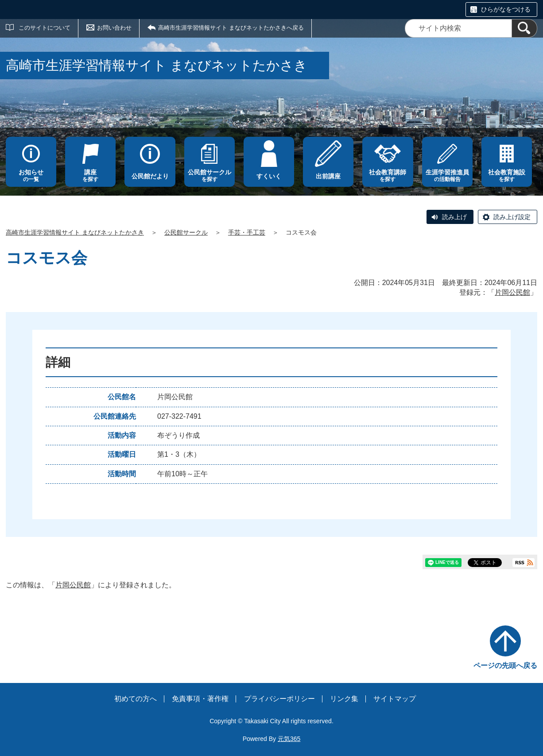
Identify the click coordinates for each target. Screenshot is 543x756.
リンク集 (344, 699)
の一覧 (31, 175)
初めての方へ (136, 699)
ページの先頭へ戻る (505, 665)
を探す (90, 175)
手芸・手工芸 (247, 232)
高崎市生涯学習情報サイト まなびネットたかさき (75, 232)
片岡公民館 (512, 292)
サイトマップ (395, 699)
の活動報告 (447, 175)
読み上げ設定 (512, 217)
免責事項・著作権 (200, 699)
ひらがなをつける (506, 9)
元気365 (289, 739)
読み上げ (454, 217)
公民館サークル (186, 232)
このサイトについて (45, 28)
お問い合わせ (114, 28)
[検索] (524, 28)
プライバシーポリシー (279, 699)
